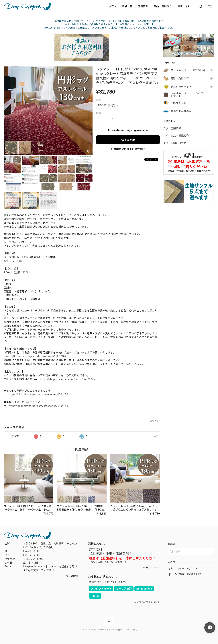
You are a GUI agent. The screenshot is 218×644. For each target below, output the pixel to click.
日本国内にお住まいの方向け (128, 149)
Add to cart (128, 140)
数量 (99, 113)
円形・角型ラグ (180, 78)
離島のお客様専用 (181, 111)
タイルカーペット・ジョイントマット (188, 95)
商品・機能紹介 (163, 6)
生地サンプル (178, 103)
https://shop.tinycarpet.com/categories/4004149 (39, 406)
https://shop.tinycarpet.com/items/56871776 (67, 379)
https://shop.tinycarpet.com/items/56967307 (39, 356)
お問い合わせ (185, 6)
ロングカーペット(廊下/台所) (188, 70)
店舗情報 (143, 6)
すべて (15, 436)
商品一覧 (127, 6)
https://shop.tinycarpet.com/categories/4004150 (39, 394)
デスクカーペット (181, 87)
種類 (99, 100)
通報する (154, 421)
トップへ (111, 6)
